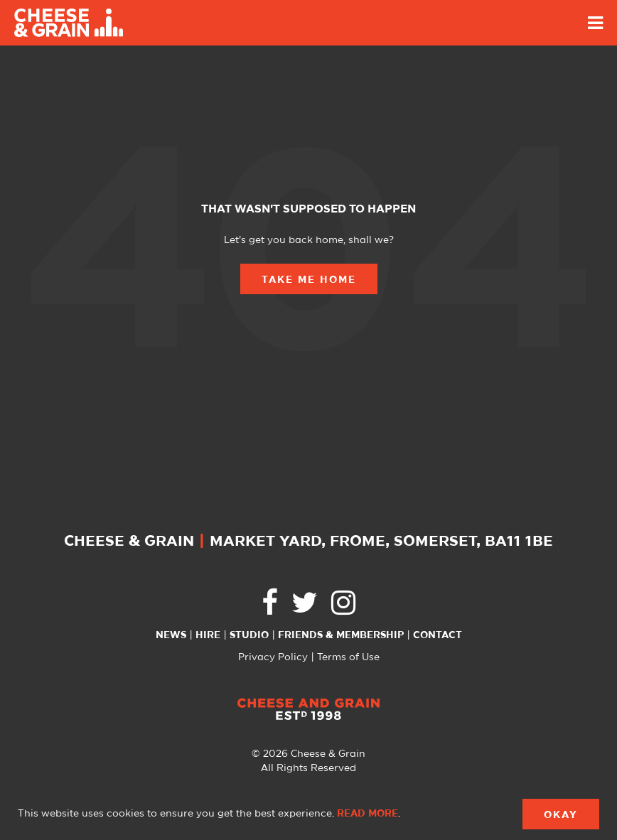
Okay (561, 815)
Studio (249, 635)
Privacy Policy (273, 657)
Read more (367, 814)
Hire (208, 635)
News (171, 635)
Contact (438, 635)
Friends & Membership (341, 635)
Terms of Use (348, 657)
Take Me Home (309, 280)
